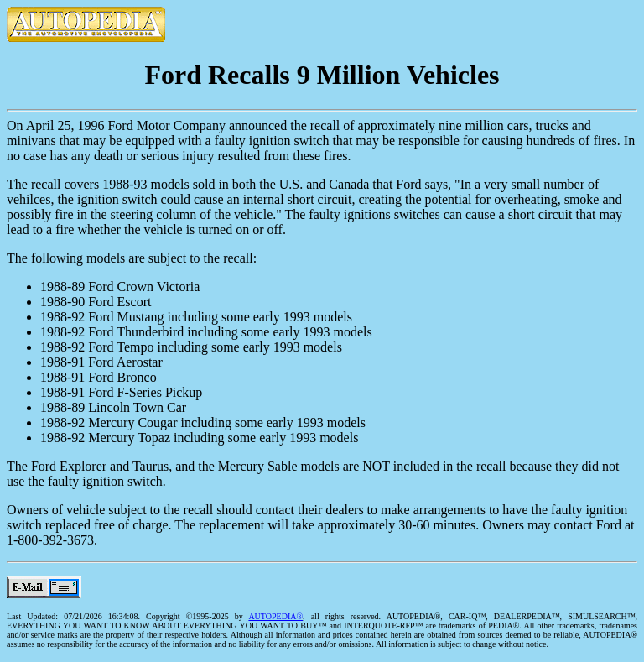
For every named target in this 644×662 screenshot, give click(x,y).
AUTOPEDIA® (275, 616)
